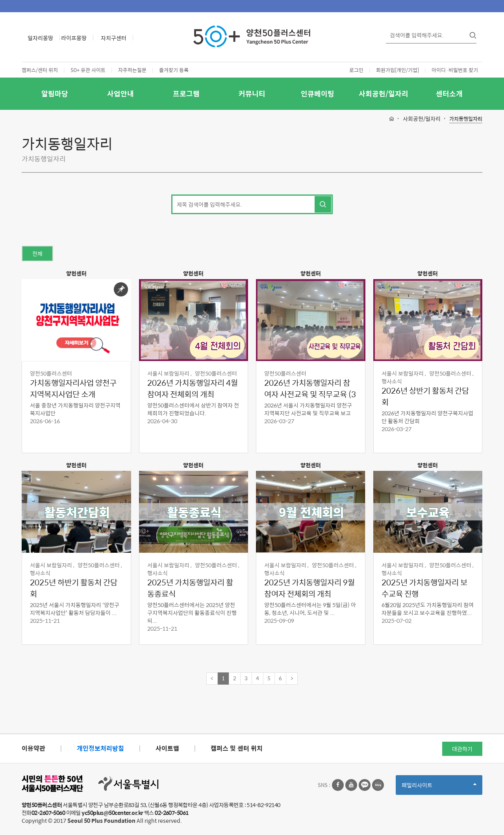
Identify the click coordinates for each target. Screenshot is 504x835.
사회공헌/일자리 (384, 93)
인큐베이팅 (318, 93)
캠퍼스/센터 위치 (40, 70)
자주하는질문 (132, 70)
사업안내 (120, 93)
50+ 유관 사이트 (88, 70)
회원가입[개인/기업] (397, 70)
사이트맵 (167, 748)
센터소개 (449, 93)
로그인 (356, 70)
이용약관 (33, 748)
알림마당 (55, 93)
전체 (37, 254)
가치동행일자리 (466, 119)
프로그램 (186, 93)
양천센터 (76, 273)
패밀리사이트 (439, 788)
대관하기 (462, 749)
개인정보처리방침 (100, 748)
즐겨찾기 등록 (174, 70)
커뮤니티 (252, 93)
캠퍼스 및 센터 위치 (237, 748)
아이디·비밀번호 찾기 (455, 70)
